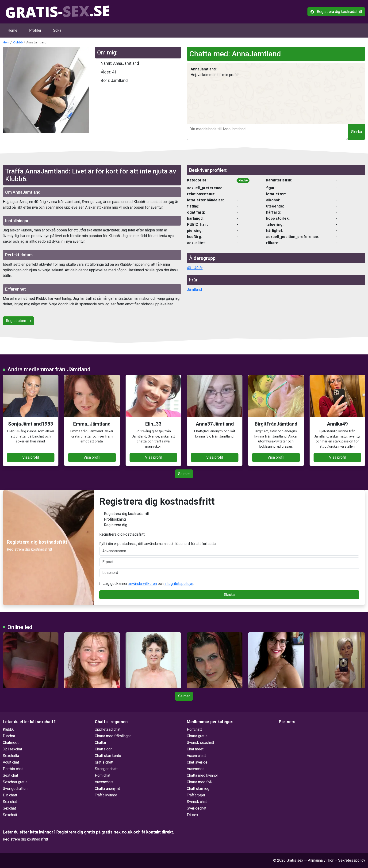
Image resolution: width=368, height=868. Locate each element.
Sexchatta (11, 756)
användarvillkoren (143, 584)
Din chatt (10, 795)
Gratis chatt (104, 762)
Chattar (101, 743)
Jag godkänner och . (147, 584)
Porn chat (103, 775)
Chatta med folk (200, 782)
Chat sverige (197, 762)
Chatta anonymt (107, 789)
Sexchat (9, 808)
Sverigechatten (15, 789)
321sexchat (12, 749)
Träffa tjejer (196, 795)
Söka (57, 30)
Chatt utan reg (198, 789)
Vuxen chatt (196, 756)
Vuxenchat (195, 769)
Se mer (184, 474)
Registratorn (18, 321)
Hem (6, 42)
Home (12, 30)
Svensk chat (197, 802)
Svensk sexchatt (200, 743)
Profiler (35, 30)
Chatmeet (11, 743)
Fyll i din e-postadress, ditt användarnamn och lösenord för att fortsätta (229, 549)
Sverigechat (197, 808)
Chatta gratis (197, 736)
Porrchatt (194, 729)
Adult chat (11, 762)
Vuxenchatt (104, 782)
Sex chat (10, 802)
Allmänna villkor (321, 860)
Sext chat (10, 775)
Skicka (356, 132)
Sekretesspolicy (352, 860)
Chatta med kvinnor (202, 775)
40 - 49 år (195, 268)
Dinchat (9, 736)
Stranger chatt (106, 769)
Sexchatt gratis (15, 782)
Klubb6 (18, 42)
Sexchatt (10, 815)
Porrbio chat (13, 769)
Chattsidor (103, 749)
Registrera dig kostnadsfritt (336, 12)
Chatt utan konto (108, 756)
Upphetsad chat (108, 729)
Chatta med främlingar (113, 736)
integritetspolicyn (179, 584)
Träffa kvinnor (106, 795)
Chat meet (195, 749)
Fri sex (192, 815)
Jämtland (194, 290)
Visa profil (31, 457)
